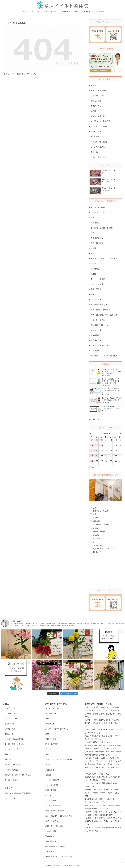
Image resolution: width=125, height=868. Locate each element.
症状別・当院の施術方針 (14, 739)
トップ (93, 86)
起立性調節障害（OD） (100, 305)
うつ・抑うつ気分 (98, 320)
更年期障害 (95, 335)
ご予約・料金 (96, 106)
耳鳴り (93, 264)
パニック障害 (96, 299)
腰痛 (93, 218)
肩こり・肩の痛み (98, 207)
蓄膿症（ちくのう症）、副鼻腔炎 (104, 259)
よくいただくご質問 (99, 126)
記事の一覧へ (96, 419)
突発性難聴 (95, 269)
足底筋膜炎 (95, 351)
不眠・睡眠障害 (97, 243)
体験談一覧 (9, 734)
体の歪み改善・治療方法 (14, 744)
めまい (93, 294)
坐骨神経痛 (95, 223)
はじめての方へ (11, 713)
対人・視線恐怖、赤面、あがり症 (104, 315)
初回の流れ (95, 137)
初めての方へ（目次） (100, 91)
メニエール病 (96, 330)
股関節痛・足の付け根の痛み (102, 228)
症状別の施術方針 (98, 116)
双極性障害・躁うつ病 (100, 325)
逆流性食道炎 (96, 340)
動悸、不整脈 (96, 289)
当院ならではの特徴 (99, 142)
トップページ (10, 708)
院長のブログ (10, 788)
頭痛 (93, 233)
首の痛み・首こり (98, 213)
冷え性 (93, 248)
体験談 (93, 111)
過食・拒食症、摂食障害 (100, 310)
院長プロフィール (98, 96)
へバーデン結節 (97, 284)
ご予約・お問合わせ (99, 157)
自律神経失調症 (97, 238)
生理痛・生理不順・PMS (101, 346)
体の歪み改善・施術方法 (100, 121)
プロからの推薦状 (98, 147)
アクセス (94, 152)
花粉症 (93, 274)
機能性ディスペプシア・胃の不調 (104, 356)
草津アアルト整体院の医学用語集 (18, 793)
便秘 (93, 253)
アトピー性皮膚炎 (98, 279)
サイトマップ (10, 798)
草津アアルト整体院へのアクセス (18, 775)
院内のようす (96, 132)
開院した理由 (96, 101)
